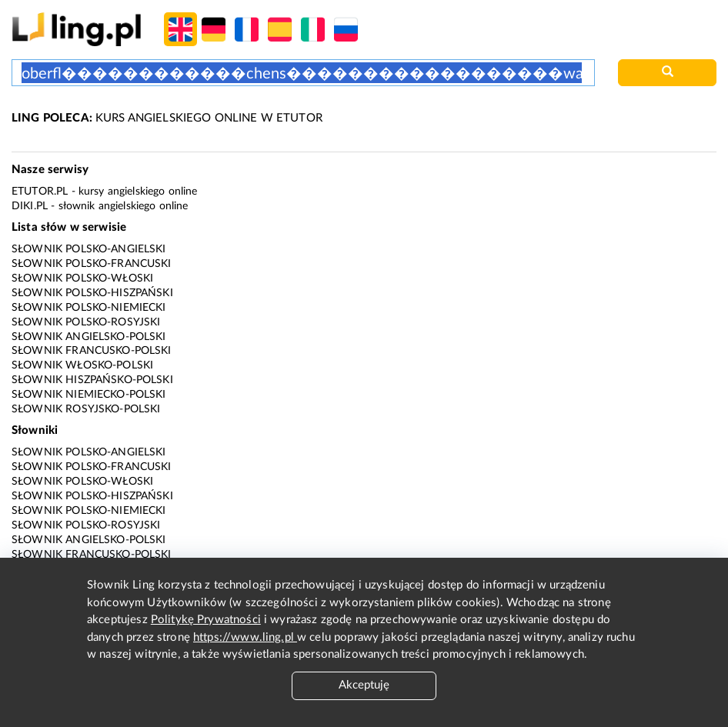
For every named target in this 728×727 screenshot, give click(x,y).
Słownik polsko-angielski (89, 249)
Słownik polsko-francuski (92, 264)
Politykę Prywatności (206, 620)
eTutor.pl (40, 192)
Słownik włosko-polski (82, 365)
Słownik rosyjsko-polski (86, 409)
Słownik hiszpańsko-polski (92, 380)
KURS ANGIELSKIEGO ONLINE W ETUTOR (167, 118)
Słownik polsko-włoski (82, 278)
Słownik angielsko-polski (89, 337)
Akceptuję (364, 685)
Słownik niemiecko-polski (89, 395)
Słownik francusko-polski (92, 351)
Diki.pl (30, 206)
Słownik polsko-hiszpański (92, 293)
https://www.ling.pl (245, 637)
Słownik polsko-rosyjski (86, 322)
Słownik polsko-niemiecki (89, 308)
